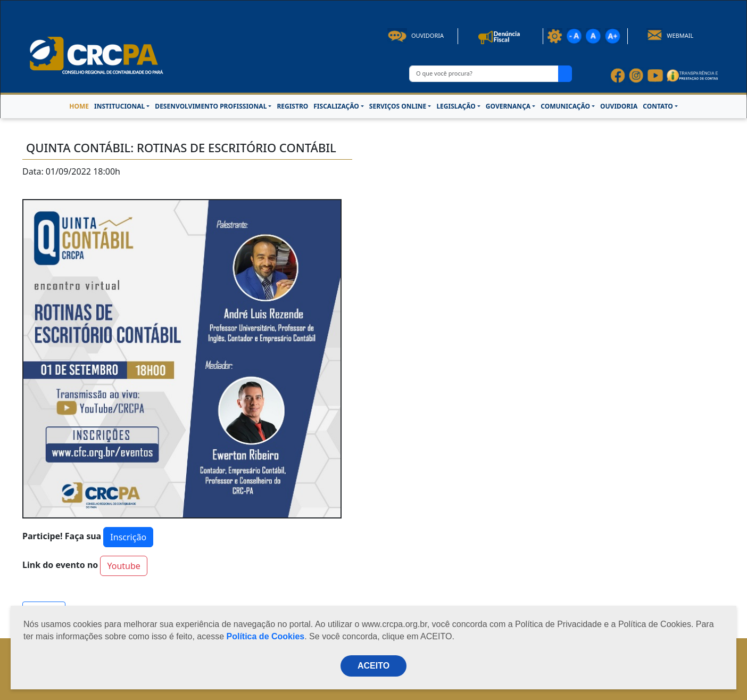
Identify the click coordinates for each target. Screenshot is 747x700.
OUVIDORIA (619, 106)
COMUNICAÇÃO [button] (565, 106)
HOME (79, 106)
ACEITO (373, 666)
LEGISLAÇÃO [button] (456, 106)
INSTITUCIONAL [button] (119, 106)
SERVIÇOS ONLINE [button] (398, 106)
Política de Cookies (266, 636)
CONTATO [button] (658, 106)
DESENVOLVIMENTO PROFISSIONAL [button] (211, 106)
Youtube (123, 566)
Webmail (670, 35)
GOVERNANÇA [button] (508, 106)
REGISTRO (292, 106)
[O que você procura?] (484, 74)
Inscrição (128, 537)
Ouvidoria (416, 35)
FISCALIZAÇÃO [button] (336, 106)
